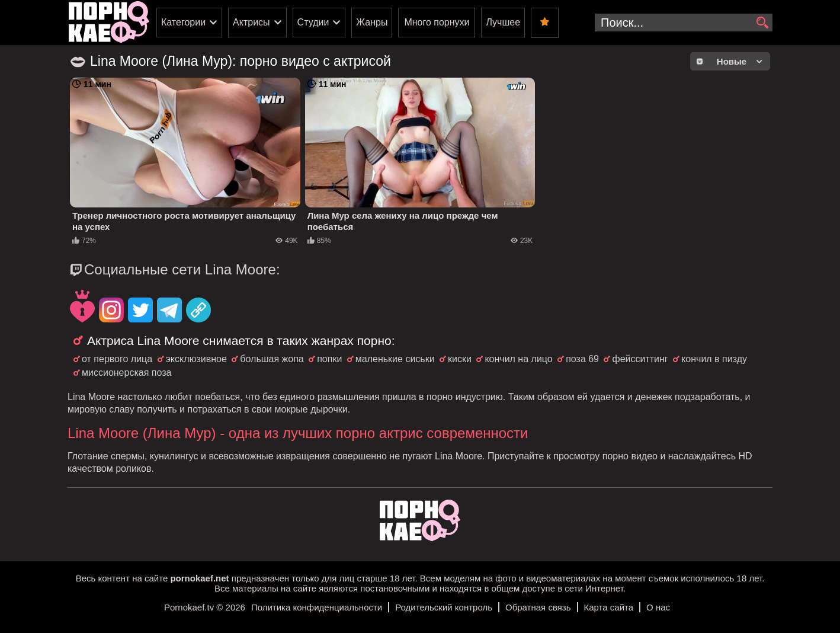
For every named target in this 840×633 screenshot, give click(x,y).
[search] (762, 23)
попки (329, 359)
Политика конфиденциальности (317, 607)
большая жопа (272, 359)
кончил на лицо (518, 359)
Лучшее (503, 22)
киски (460, 359)
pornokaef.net (199, 578)
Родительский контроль (444, 607)
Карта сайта (609, 607)
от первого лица (117, 359)
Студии (313, 22)
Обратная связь (538, 607)
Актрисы (251, 22)
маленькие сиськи (395, 359)
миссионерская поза (126, 373)
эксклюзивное (196, 359)
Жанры (372, 22)
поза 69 (582, 359)
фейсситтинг (640, 359)
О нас (658, 607)
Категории (183, 22)
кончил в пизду (714, 359)
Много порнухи (437, 22)
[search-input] (684, 23)
